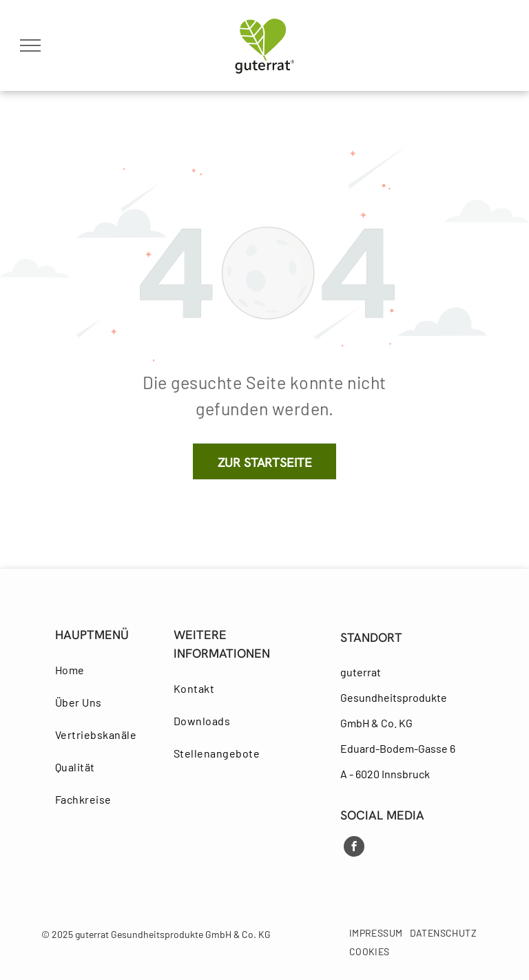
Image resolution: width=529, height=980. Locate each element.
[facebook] (354, 848)
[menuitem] (106, 670)
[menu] (30, 45)
